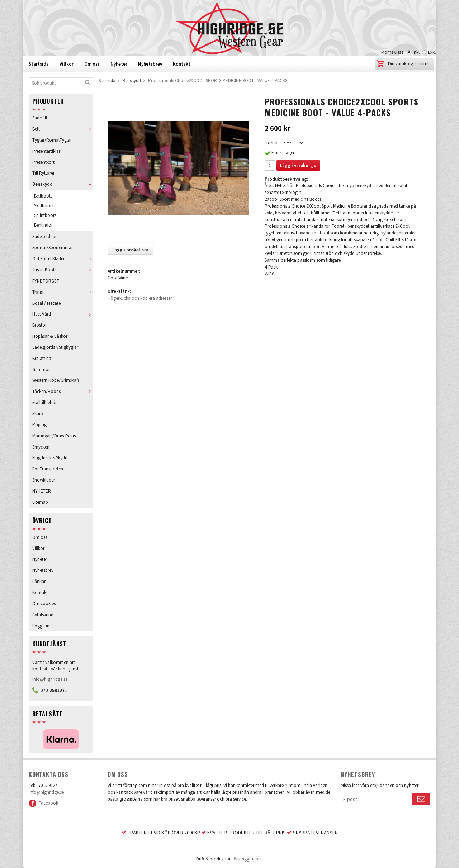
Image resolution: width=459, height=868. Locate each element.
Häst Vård (63, 314)
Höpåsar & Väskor (50, 336)
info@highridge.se (50, 679)
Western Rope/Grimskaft (56, 380)
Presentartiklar (46, 151)
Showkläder (44, 480)
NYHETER (42, 491)
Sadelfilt (40, 118)
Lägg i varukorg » (298, 165)
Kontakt (182, 64)
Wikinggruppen (248, 859)
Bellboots (43, 196)
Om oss (92, 64)
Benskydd (63, 184)
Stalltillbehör (44, 402)
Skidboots (44, 206)
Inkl (416, 52)
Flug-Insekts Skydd (50, 458)
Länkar (39, 581)
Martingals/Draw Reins (54, 436)
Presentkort (43, 162)
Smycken (41, 447)
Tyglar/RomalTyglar (52, 140)
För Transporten (48, 469)
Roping (39, 425)
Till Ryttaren (44, 173)
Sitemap (40, 502)
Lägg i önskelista (130, 250)
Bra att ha (42, 358)
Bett (63, 129)
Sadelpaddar (44, 236)
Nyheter (119, 64)
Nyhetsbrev (150, 64)
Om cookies (44, 604)
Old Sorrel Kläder (63, 259)
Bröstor (39, 325)
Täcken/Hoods (63, 391)
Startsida (39, 64)
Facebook (43, 803)
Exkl (432, 52)
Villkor (67, 64)
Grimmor (41, 369)
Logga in (41, 626)
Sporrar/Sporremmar (53, 248)
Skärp (38, 414)
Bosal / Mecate (46, 303)
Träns (63, 292)
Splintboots (45, 215)
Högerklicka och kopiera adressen (140, 298)
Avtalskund (43, 615)
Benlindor (43, 225)
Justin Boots (63, 270)
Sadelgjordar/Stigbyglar (55, 347)
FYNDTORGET (46, 281)
